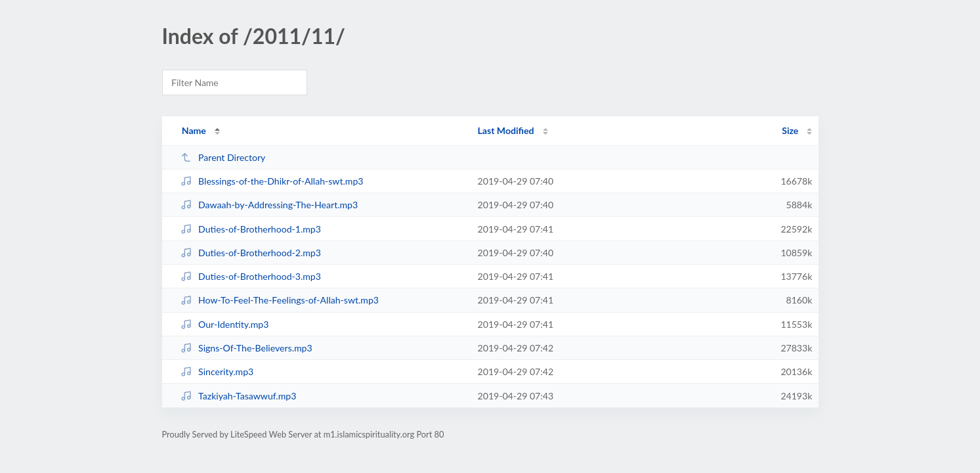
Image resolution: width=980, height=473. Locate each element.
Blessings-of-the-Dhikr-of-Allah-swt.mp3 (272, 181)
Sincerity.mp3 (217, 372)
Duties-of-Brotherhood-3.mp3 (251, 276)
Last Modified (506, 130)
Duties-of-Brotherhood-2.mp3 (251, 253)
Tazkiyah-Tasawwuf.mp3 (239, 396)
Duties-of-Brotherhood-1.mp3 (251, 229)
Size (790, 130)
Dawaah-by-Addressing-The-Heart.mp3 (269, 205)
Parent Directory (223, 157)
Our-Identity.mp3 (225, 324)
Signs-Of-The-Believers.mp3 (246, 348)
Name (194, 130)
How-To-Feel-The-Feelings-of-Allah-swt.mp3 (280, 300)
